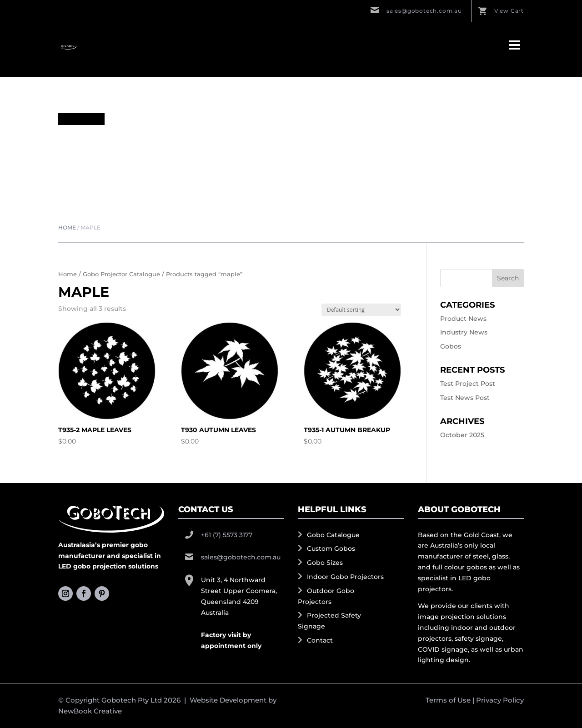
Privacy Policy (500, 700)
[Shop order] (361, 310)
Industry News (464, 332)
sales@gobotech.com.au (424, 11)
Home (67, 227)
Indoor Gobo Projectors (345, 577)
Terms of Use (448, 700)
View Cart (509, 11)
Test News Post (465, 398)
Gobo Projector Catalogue (121, 274)
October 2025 (462, 435)
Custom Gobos (331, 548)
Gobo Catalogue (333, 535)
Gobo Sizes (325, 563)
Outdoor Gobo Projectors (326, 596)
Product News (463, 319)
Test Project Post (468, 384)
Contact (320, 640)
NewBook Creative (90, 711)
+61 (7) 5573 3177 (227, 535)
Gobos (451, 346)
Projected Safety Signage (329, 621)
